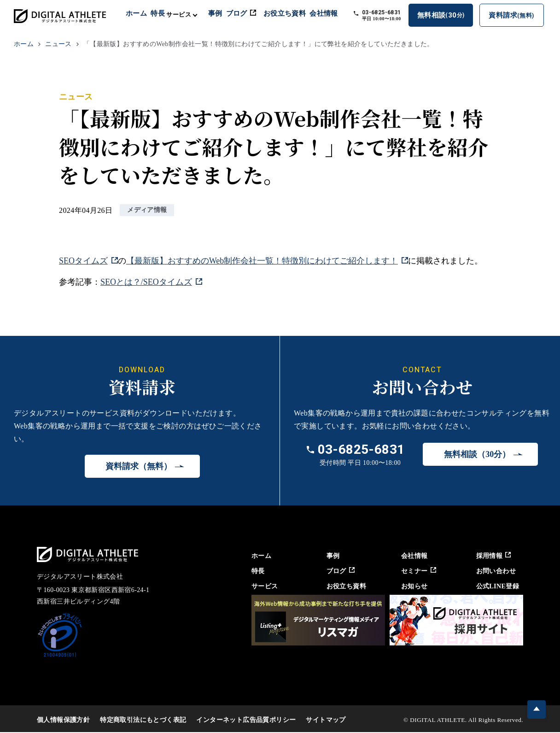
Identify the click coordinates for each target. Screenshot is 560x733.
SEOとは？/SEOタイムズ (146, 282)
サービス (260, 586)
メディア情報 (147, 210)
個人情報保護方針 (63, 720)
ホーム (143, 15)
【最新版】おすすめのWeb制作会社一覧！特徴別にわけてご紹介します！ (262, 261)
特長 (166, 15)
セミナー (417, 571)
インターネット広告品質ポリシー (246, 720)
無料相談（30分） (477, 455)
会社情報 (333, 15)
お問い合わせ (497, 571)
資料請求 (514, 17)
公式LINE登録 (499, 586)
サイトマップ (326, 720)
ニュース (58, 44)
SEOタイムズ (83, 261)
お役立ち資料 (295, 15)
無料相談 (446, 16)
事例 (225, 15)
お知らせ (413, 586)
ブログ (252, 14)
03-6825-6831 (389, 13)
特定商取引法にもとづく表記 (143, 720)
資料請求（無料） (139, 467)
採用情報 (494, 555)
